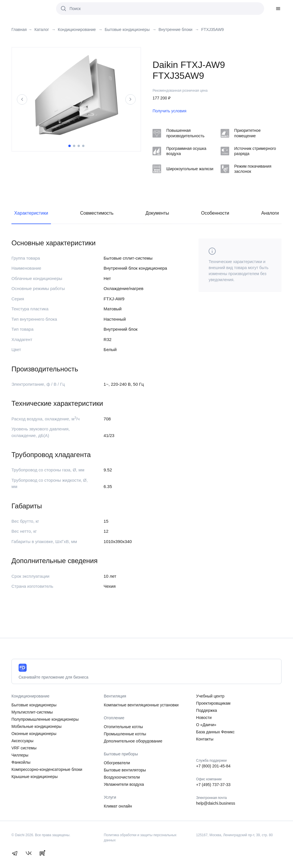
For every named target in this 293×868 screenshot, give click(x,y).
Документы (157, 213)
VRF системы (24, 748)
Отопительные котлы (123, 727)
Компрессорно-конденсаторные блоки (47, 769)
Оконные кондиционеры (34, 734)
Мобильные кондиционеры (36, 726)
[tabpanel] (76, 95)
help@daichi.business (215, 803)
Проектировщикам (213, 703)
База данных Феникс (215, 732)
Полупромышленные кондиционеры (45, 719)
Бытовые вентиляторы (125, 770)
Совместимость (97, 213)
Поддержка (206, 710)
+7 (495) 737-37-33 (213, 785)
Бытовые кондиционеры (34, 705)
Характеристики (31, 213)
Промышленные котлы (125, 734)
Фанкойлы (21, 762)
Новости (204, 718)
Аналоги (270, 213)
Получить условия (169, 111)
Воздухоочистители (122, 777)
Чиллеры (20, 755)
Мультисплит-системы (32, 712)
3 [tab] (79, 146)
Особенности (215, 213)
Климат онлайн (118, 806)
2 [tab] (74, 146)
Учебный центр (210, 696)
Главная (19, 30)
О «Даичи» (206, 725)
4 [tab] (83, 146)
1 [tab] (70, 146)
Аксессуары (22, 741)
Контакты (205, 739)
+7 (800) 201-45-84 (213, 766)
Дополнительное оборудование (133, 741)
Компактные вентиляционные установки (141, 705)
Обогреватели (117, 763)
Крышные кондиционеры (35, 777)
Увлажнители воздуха (124, 784)
